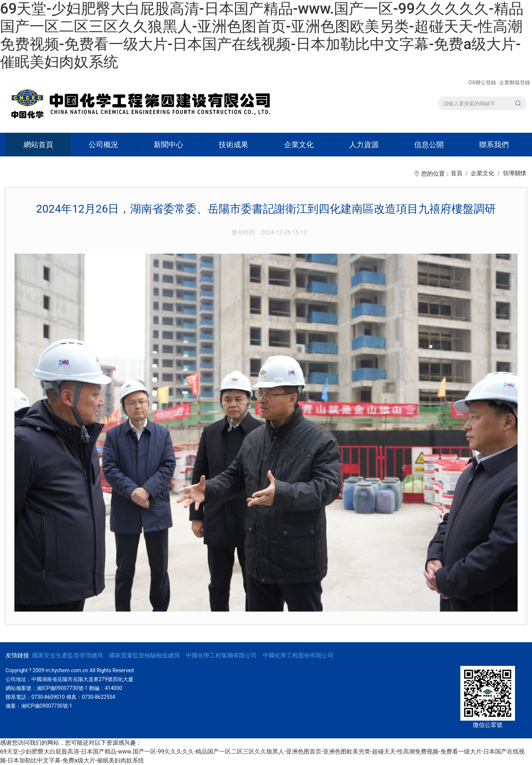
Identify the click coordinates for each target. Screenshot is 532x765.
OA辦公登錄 (483, 82)
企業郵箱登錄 (515, 82)
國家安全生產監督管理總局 (68, 655)
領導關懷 (515, 173)
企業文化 (482, 173)
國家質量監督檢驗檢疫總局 (144, 655)
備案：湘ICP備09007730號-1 (39, 706)
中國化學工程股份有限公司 (298, 655)
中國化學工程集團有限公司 (221, 655)
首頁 (457, 173)
